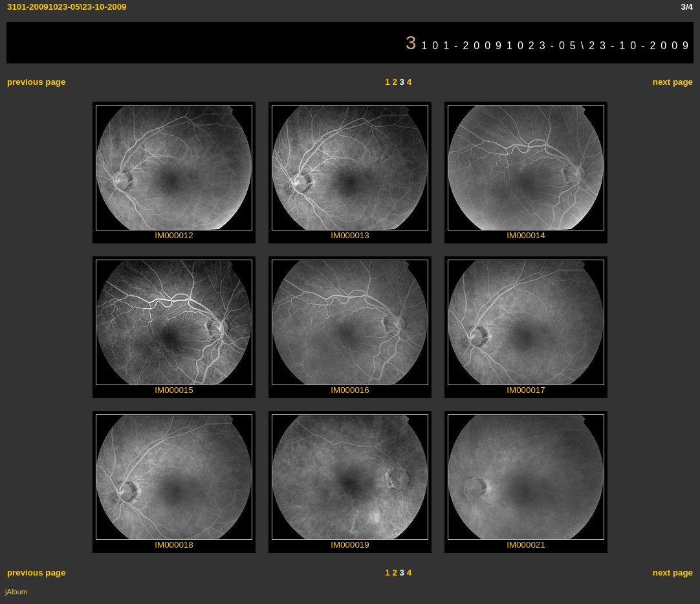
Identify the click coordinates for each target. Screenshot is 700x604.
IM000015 (174, 386)
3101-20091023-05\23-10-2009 (67, 7)
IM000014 (526, 231)
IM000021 (526, 541)
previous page (36, 82)
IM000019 (350, 541)
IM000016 (350, 386)
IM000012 (174, 231)
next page (673, 82)
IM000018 (174, 541)
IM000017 (526, 386)
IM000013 (350, 231)
